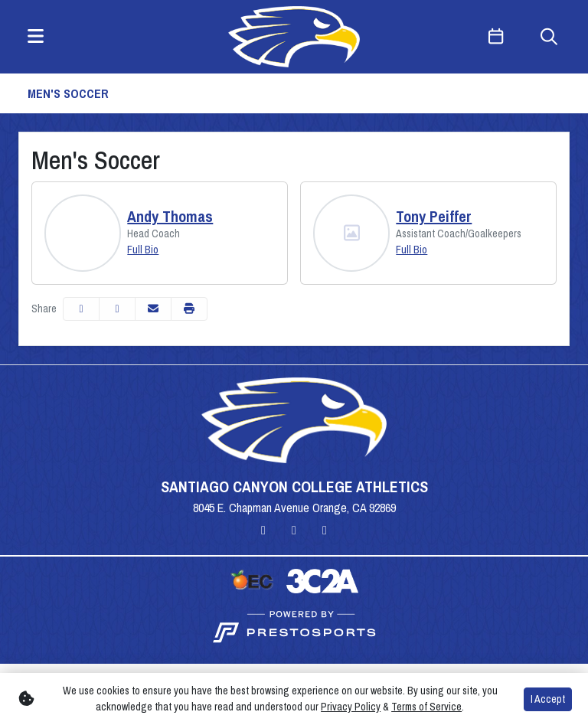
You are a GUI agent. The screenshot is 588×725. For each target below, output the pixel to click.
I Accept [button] (548, 699)
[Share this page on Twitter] (117, 309)
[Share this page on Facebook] (81, 309)
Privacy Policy (351, 707)
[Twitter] (294, 530)
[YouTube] (325, 530)
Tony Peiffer (434, 217)
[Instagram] (263, 530)
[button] (189, 309)
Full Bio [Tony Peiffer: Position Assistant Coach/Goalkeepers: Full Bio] (412, 250)
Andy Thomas (170, 217)
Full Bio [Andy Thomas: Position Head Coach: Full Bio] (143, 250)
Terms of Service (426, 707)
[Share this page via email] (153, 309)
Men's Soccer (68, 93)
